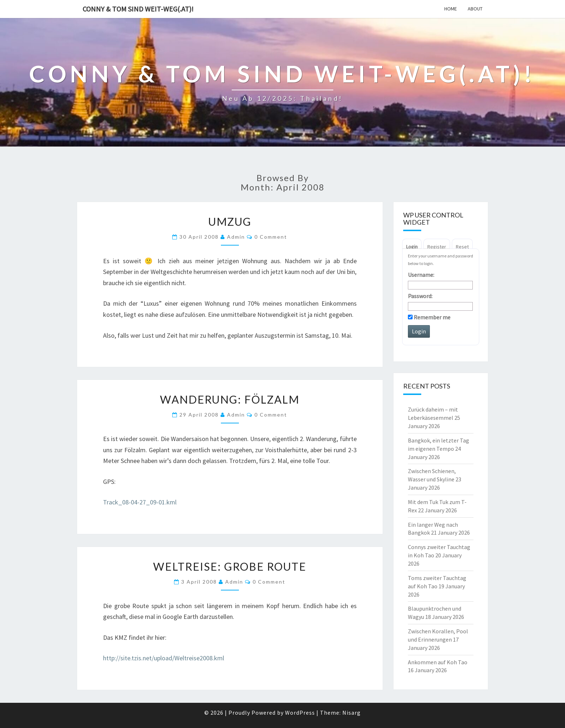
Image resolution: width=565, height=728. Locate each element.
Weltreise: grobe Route (230, 566)
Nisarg (352, 713)
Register (437, 247)
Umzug (230, 221)
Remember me (429, 317)
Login (412, 247)
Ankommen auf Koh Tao (438, 662)
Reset (462, 247)
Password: (420, 296)
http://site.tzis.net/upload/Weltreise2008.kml (164, 658)
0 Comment (271, 237)
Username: (421, 275)
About (475, 9)
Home (451, 9)
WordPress (300, 713)
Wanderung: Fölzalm (230, 399)
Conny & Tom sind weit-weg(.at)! (138, 9)
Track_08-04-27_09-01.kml (140, 502)
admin (236, 237)
